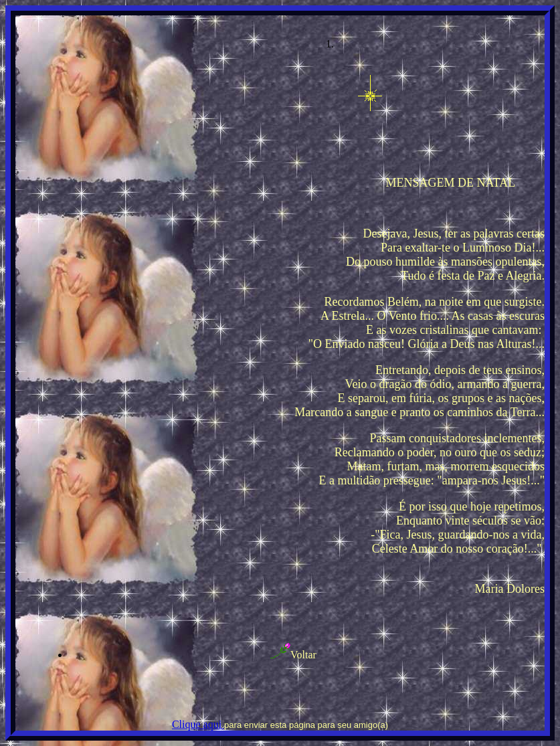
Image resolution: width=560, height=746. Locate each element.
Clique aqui (198, 724)
